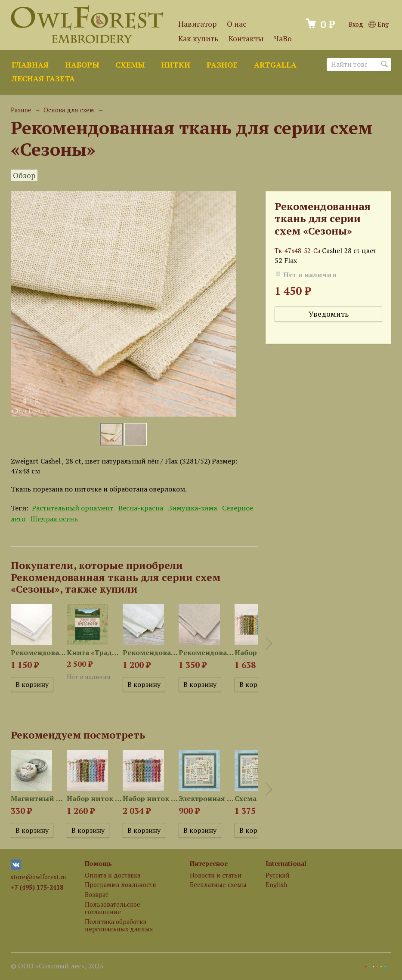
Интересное (209, 864)
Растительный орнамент (73, 508)
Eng (379, 24)
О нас (237, 24)
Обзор (24, 175)
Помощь (98, 864)
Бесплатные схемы (218, 885)
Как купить (198, 39)
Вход (356, 24)
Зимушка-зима (193, 508)
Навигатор (197, 24)
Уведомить (329, 314)
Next (269, 643)
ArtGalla (275, 65)
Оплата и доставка (113, 875)
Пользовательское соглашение (113, 908)
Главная (30, 65)
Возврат (97, 895)
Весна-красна (141, 508)
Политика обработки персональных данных (119, 925)
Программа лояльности (121, 885)
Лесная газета (43, 79)
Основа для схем (69, 110)
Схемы (130, 65)
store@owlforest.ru (38, 877)
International (286, 864)
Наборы (82, 65)
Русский (278, 875)
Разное (222, 65)
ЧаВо (283, 39)
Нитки (176, 65)
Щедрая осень (54, 519)
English (276, 885)
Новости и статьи (216, 875)
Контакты (246, 39)
